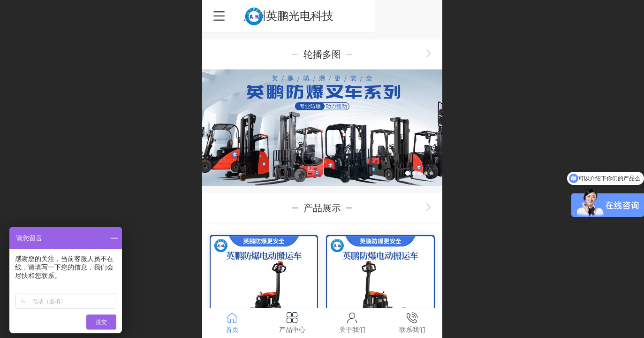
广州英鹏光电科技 (322, 16)
